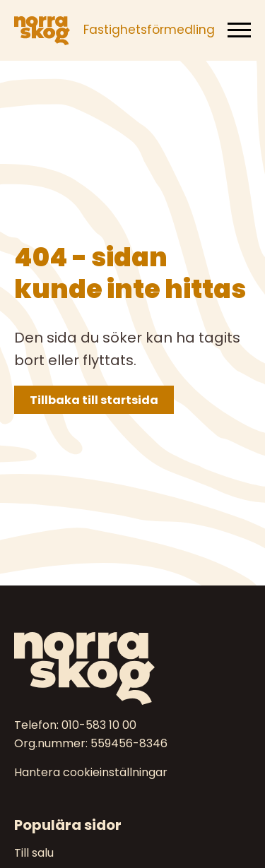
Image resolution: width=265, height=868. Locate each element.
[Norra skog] (42, 30)
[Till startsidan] (132, 668)
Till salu (34, 853)
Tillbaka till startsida (94, 400)
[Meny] (239, 30)
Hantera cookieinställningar (91, 773)
